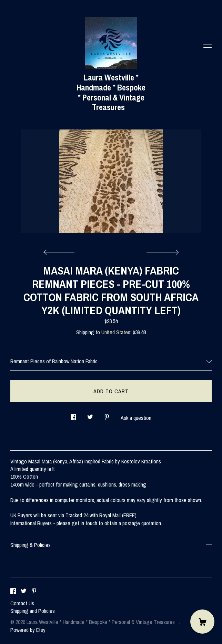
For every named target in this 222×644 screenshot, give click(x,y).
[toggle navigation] (208, 45)
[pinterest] (34, 592)
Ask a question (136, 418)
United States (116, 332)
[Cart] (202, 622)
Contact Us (22, 603)
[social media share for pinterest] (107, 415)
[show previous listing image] (61, 250)
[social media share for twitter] (90, 415)
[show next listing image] (162, 250)
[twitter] (24, 592)
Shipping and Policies (33, 611)
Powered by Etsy (28, 630)
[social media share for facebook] (73, 415)
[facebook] (13, 592)
